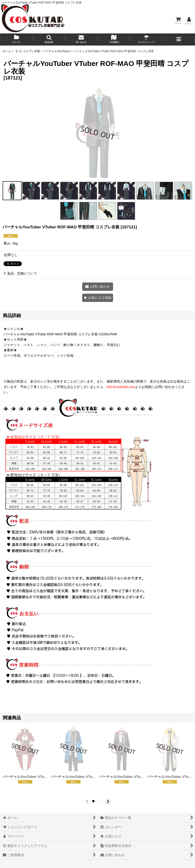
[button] (49, 39)
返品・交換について (20, 273)
